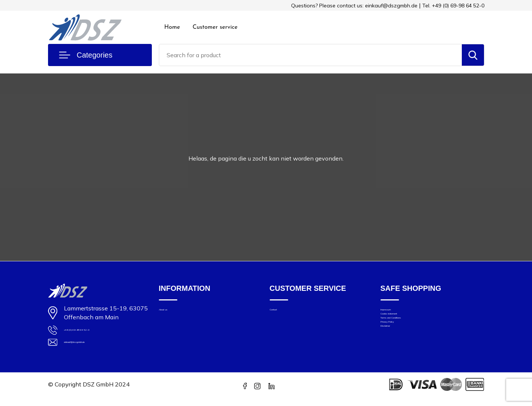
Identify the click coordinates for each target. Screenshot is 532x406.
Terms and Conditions (408, 333)
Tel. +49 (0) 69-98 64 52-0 (453, 6)
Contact (280, 313)
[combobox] (311, 55)
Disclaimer (394, 354)
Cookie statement (403, 323)
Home (172, 27)
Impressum (395, 313)
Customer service (215, 27)
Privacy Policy (398, 344)
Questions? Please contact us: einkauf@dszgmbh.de (354, 6)
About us (170, 313)
